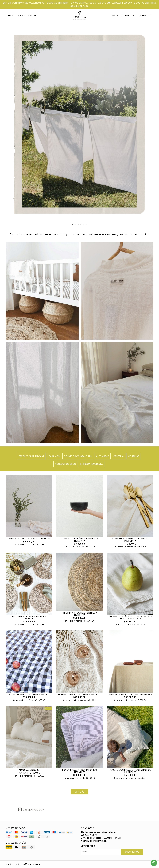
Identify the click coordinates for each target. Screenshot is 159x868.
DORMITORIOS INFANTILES (78, 456)
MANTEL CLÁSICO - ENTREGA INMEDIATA (130, 694)
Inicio (11, 15)
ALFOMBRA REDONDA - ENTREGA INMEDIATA (79, 614)
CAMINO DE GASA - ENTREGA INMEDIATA (29, 539)
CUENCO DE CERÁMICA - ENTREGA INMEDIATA (79, 540)
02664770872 (89, 835)
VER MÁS (79, 792)
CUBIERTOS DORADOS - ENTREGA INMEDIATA (130, 540)
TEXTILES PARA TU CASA (31, 456)
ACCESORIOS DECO (65, 464)
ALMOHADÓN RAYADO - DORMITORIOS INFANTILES (130, 771)
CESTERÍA (119, 456)
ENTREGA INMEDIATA (92, 464)
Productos (27, 15)
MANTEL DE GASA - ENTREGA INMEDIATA (79, 694)
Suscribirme (132, 852)
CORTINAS (134, 456)
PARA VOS (54, 456)
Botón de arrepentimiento (95, 841)
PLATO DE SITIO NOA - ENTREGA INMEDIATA (29, 618)
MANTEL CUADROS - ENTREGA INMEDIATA (29, 694)
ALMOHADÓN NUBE (29, 770)
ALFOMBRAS (103, 456)
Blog (115, 15)
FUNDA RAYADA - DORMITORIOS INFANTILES (79, 771)
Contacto (145, 15)
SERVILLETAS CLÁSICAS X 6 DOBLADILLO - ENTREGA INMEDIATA (130, 618)
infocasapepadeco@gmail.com (98, 832)
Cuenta (128, 15)
